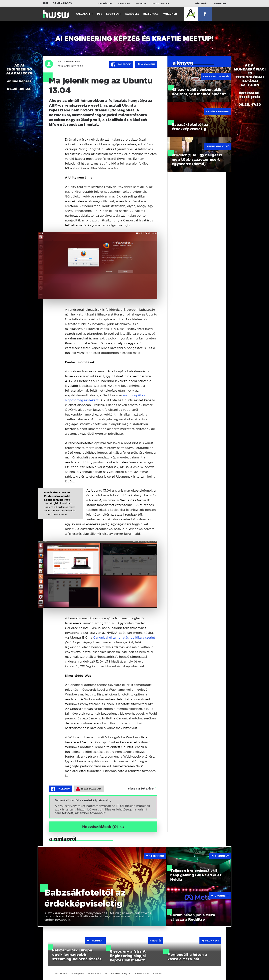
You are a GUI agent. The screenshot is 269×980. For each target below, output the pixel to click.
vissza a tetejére (141, 789)
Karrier (220, 4)
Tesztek (124, 4)
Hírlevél (202, 4)
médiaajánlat (78, 973)
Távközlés (132, 14)
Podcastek (161, 4)
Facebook (121, 64)
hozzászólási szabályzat (118, 973)
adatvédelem (141, 973)
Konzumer (170, 14)
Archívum (105, 4)
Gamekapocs (62, 3)
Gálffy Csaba (72, 61)
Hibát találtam (88, 789)
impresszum (60, 973)
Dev (100, 14)
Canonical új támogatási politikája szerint (124, 637)
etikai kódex (95, 973)
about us (157, 973)
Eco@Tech (113, 14)
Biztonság (151, 14)
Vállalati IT (85, 14)
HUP (46, 3)
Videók (141, 4)
